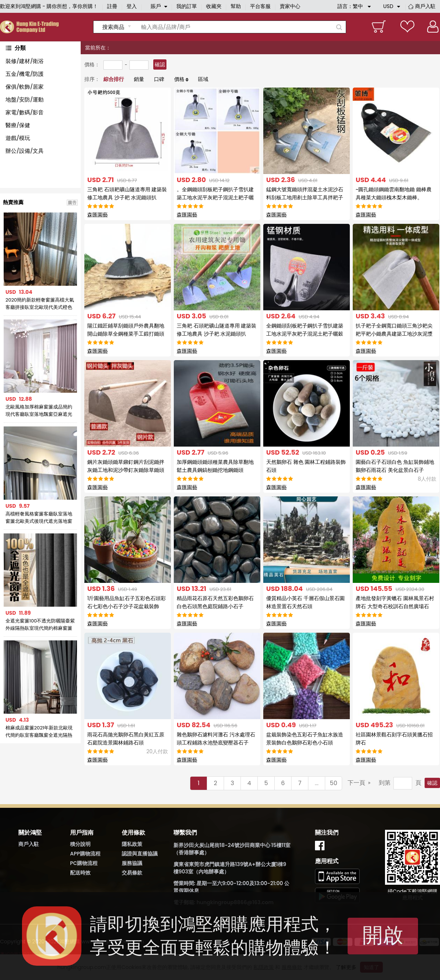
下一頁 (356, 783)
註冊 (112, 6)
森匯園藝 (98, 215)
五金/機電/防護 (25, 74)
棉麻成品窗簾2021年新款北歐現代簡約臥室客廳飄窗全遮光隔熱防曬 (39, 732)
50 (334, 783)
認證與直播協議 (140, 854)
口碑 (159, 79)
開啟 (383, 935)
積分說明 (80, 844)
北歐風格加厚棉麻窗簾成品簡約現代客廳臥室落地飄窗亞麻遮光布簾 (39, 411)
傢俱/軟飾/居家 (25, 87)
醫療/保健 (18, 125)
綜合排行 (114, 79)
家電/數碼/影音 (25, 112)
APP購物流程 (85, 854)
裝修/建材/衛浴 (25, 61)
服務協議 (132, 863)
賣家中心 (290, 6)
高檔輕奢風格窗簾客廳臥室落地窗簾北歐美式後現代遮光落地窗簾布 (39, 518)
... (317, 783)
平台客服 (260, 6)
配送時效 (80, 873)
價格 (179, 79)
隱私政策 (132, 844)
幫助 (236, 6)
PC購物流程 (84, 863)
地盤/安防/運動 (25, 99)
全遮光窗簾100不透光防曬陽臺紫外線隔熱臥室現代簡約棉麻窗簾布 (40, 625)
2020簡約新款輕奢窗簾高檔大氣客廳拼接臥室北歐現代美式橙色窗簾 (40, 304)
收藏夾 (214, 6)
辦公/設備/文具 (25, 151)
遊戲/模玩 (18, 138)
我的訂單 (187, 6)
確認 (160, 64)
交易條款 (132, 873)
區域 (203, 79)
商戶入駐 (425, 6)
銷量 (139, 79)
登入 (132, 6)
